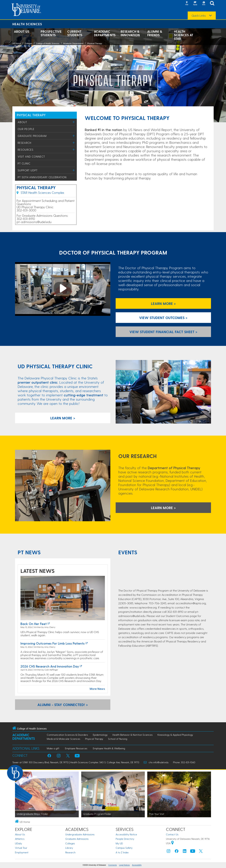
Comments (112, 865)
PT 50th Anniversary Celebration (42, 177)
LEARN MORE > (63, 418)
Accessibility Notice (126, 834)
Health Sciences (27, 24)
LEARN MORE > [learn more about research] (163, 508)
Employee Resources (76, 748)
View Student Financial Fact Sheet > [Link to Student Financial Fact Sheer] (163, 332)
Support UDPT (28, 170)
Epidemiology (100, 735)
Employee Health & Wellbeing (109, 748)
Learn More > (163, 303)
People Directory (125, 839)
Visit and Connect (31, 157)
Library (69, 848)
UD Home (17, 43)
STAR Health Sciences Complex (40, 192)
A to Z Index (122, 852)
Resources (26, 150)
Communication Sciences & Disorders (67, 735)
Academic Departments (105, 33)
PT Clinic (24, 163)
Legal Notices (124, 865)
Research (24, 143)
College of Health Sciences (48, 43)
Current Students (75, 33)
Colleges (29, 43)
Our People (26, 129)
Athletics (20, 839)
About (22, 122)
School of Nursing (118, 739)
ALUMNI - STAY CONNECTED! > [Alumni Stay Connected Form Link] (63, 705)
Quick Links (199, 16)
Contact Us (172, 834)
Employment (22, 852)
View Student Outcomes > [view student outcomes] (163, 318)
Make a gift (53, 748)
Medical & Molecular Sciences (63, 739)
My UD (119, 843)
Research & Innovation (130, 33)
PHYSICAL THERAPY (31, 115)
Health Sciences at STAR (184, 35)
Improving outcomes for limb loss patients (53, 643)
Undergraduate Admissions (80, 834)
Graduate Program (32, 136)
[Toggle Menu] (74, 122)
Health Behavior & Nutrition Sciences (133, 735)
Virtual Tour (21, 848)
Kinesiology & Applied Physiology (175, 735)
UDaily (18, 843)
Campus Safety (124, 848)
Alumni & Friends (155, 33)
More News (97, 689)
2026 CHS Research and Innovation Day (50, 666)
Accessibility (137, 865)
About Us (22, 31)
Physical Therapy (95, 43)
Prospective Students (51, 33)
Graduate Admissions (77, 839)
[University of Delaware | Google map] (173, 843)
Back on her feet (34, 624)
